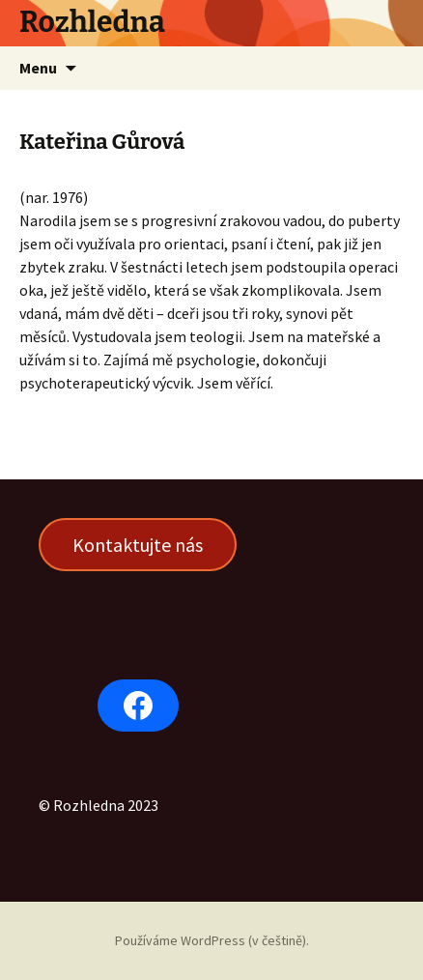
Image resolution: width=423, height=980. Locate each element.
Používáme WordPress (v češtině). (212, 940)
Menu (38, 68)
